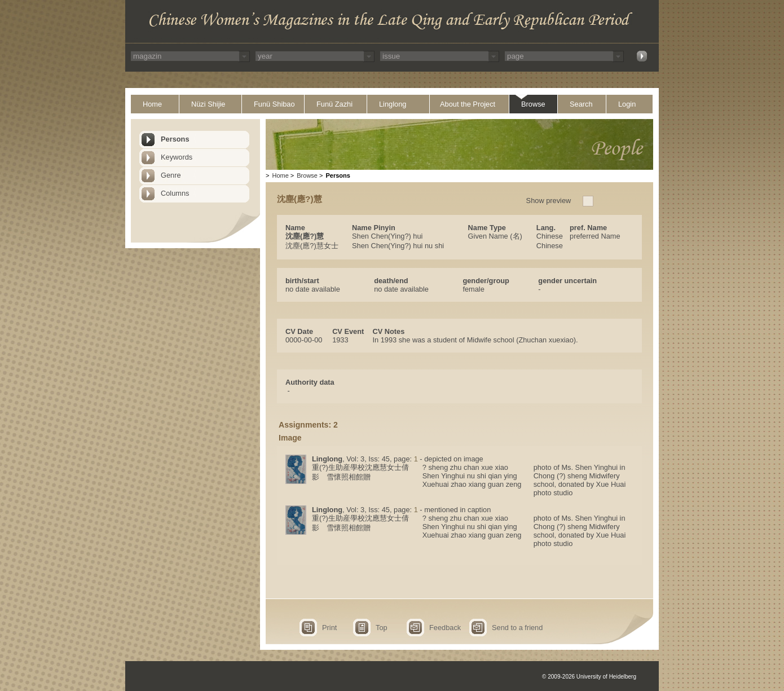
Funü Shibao (274, 104)
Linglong (393, 104)
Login (627, 104)
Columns (175, 193)
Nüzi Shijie (208, 104)
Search (581, 104)
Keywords (177, 157)
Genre (171, 175)
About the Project (468, 104)
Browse (533, 104)
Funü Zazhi (334, 104)
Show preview (549, 201)
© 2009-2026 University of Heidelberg (589, 677)
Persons (175, 139)
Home (152, 104)
